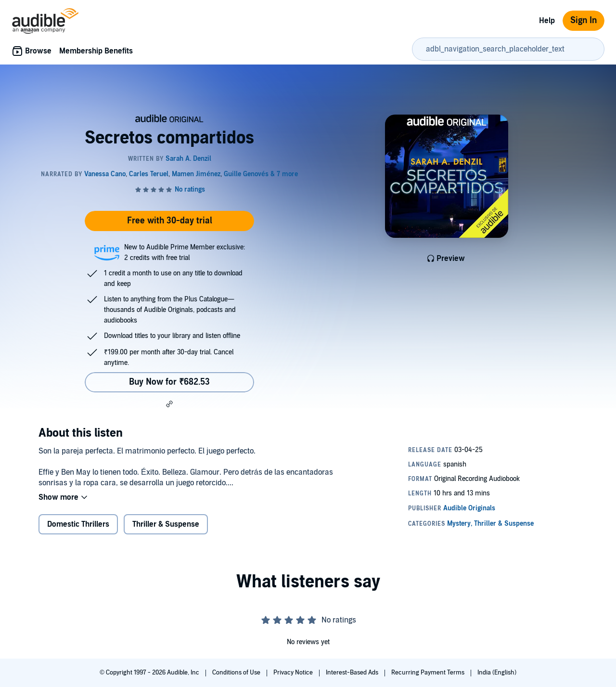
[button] (169, 404)
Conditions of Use (237, 673)
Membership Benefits (96, 51)
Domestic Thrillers (78, 524)
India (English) (497, 673)
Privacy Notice (294, 673)
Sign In (584, 20)
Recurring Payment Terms (429, 673)
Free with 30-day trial (170, 221)
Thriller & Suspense (166, 524)
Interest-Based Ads (353, 673)
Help (547, 21)
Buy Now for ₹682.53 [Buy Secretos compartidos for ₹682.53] (169, 382)
